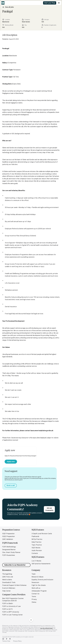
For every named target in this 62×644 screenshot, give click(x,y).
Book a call (11, 486)
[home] (3, 3)
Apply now (11, 462)
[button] (59, 3)
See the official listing (46, 628)
